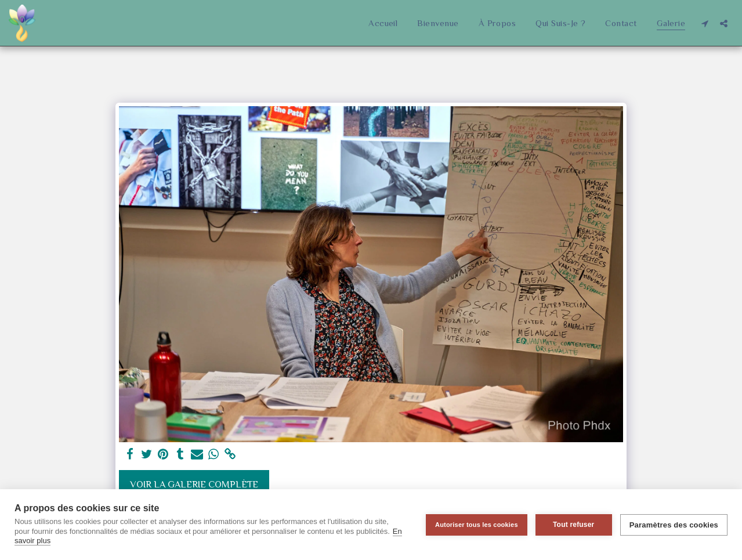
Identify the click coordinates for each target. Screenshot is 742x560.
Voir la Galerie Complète (194, 484)
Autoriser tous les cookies (477, 525)
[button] (705, 23)
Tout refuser (574, 525)
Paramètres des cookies (674, 525)
